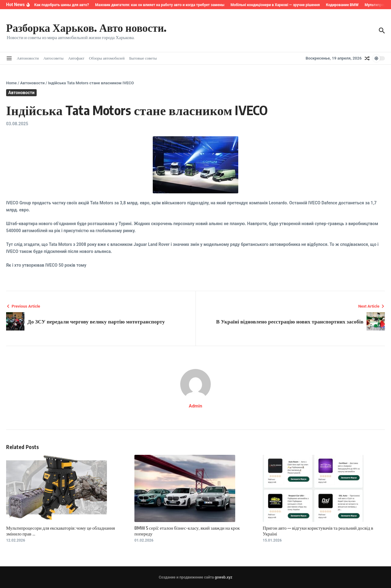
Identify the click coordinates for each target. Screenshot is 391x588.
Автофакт (76, 58)
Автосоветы (53, 58)
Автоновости (28, 58)
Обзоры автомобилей (107, 58)
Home (11, 83)
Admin (195, 406)
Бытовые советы (143, 58)
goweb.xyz (223, 577)
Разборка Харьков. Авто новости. (86, 27)
